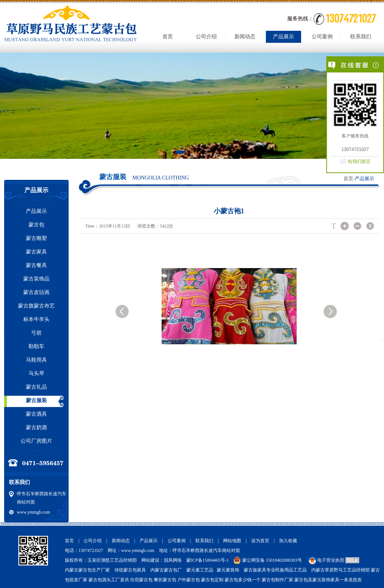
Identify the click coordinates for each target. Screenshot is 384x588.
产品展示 (283, 37)
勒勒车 (36, 346)
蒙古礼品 (36, 387)
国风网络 (173, 560)
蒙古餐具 (36, 265)
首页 (168, 37)
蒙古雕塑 (36, 238)
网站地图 (232, 541)
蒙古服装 (36, 400)
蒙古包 (36, 225)
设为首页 (260, 541)
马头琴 (36, 373)
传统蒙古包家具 (130, 570)
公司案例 (322, 37)
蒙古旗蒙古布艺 (36, 306)
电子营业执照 (326, 560)
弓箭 (36, 333)
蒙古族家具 (255, 570)
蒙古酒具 (36, 414)
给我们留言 (359, 161)
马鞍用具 (36, 360)
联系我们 (361, 37)
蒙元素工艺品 (200, 570)
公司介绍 (206, 37)
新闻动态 (245, 37)
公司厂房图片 (36, 441)
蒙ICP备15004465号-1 (208, 560)
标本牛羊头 (36, 319)
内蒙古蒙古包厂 (166, 570)
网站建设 (150, 560)
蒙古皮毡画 (36, 292)
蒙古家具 (36, 252)
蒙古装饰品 (36, 279)
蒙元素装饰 (228, 570)
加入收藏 (288, 541)
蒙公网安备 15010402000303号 (272, 560)
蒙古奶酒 (36, 427)
